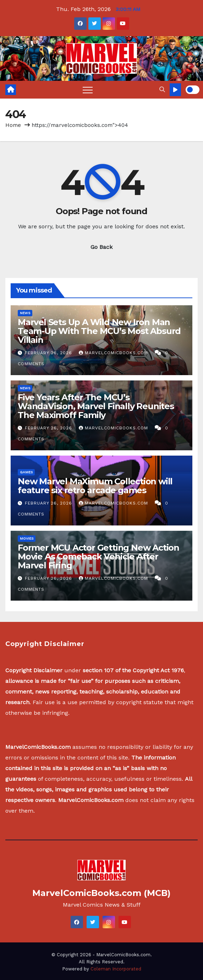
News (25, 313)
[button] (162, 90)
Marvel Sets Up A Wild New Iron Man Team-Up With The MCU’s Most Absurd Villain (99, 331)
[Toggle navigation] (88, 90)
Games (26, 472)
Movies (27, 538)
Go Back (101, 247)
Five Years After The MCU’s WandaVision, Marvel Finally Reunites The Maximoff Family (96, 406)
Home (13, 125)
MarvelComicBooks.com (114, 353)
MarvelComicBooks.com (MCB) (101, 893)
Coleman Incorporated (116, 969)
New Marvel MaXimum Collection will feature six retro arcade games (95, 486)
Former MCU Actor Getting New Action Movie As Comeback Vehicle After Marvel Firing (98, 556)
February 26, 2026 (49, 353)
